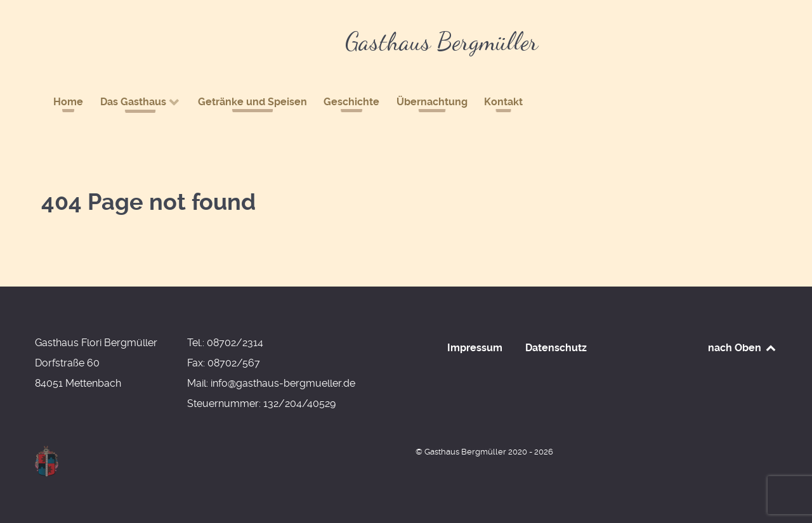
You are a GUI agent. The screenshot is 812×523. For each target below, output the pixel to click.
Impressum (475, 348)
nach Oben (743, 348)
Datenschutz (556, 348)
